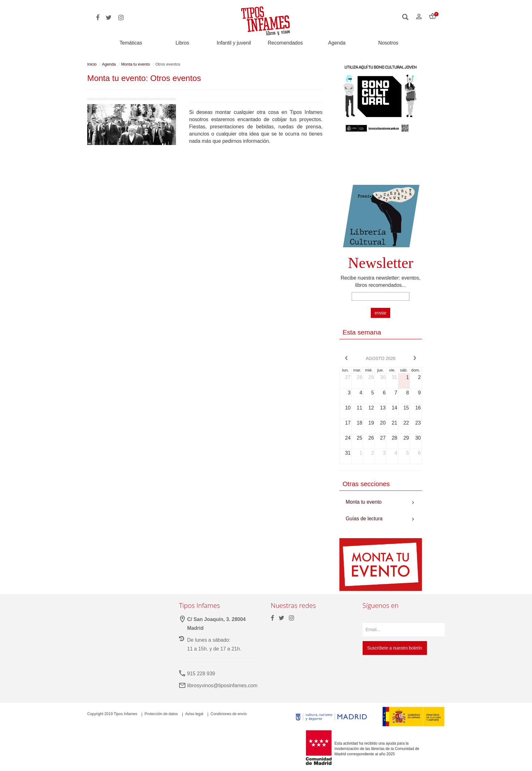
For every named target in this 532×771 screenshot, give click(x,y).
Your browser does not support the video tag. (381, 162)
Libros (182, 43)
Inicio (92, 64)
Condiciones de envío (229, 714)
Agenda (337, 43)
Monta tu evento (136, 64)
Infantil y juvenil (234, 43)
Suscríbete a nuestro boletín (395, 648)
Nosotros (388, 43)
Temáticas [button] (131, 43)
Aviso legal (194, 714)
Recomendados (285, 43)
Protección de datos (161, 714)
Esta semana (362, 332)
